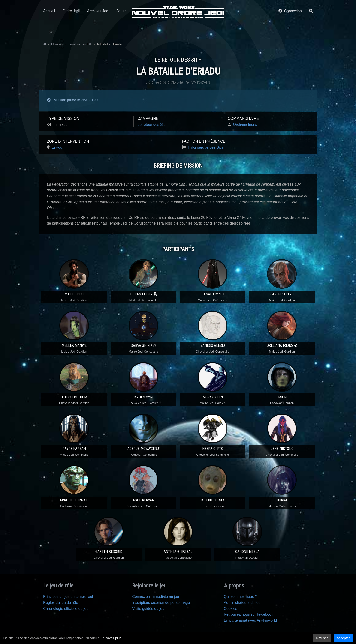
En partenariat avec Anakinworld (250, 620)
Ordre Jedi (71, 29)
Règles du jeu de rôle (61, 603)
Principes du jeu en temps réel (68, 597)
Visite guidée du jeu (148, 609)
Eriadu (57, 147)
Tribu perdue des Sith (205, 147)
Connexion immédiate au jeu (155, 597)
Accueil (49, 29)
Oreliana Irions (245, 124)
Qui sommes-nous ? (240, 597)
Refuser (322, 638)
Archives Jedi (98, 29)
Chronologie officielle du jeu (66, 609)
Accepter (343, 638)
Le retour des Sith (152, 124)
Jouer (121, 29)
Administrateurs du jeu (242, 603)
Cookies (231, 609)
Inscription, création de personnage (161, 603)
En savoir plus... (112, 638)
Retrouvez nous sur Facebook (249, 614)
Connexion (290, 29)
